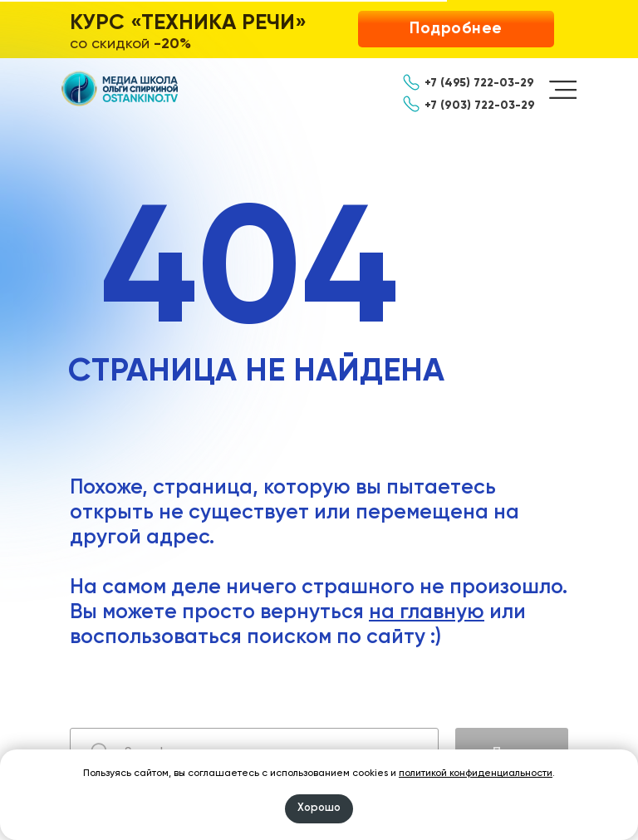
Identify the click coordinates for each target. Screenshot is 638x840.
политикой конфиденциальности (476, 774)
